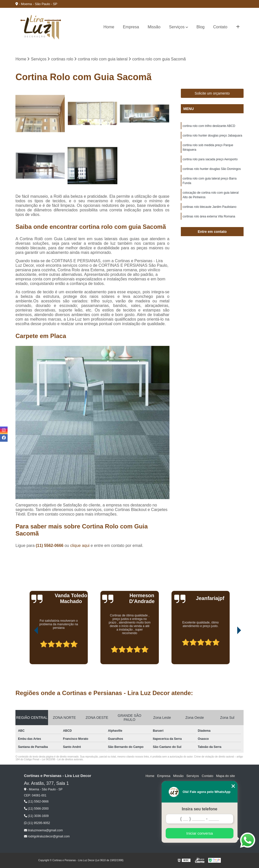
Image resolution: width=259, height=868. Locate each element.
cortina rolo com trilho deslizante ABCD (209, 126)
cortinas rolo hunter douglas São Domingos (212, 169)
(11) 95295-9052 (37, 823)
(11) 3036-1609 (36, 816)
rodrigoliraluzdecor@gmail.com (47, 836)
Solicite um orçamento (212, 93)
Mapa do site (226, 776)
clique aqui (80, 546)
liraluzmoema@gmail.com (44, 830)
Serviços (177, 27)
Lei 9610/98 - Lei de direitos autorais (62, 759)
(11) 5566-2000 (36, 809)
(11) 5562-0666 (50, 546)
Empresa (131, 27)
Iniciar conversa (199, 833)
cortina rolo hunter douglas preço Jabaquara (212, 136)
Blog (201, 27)
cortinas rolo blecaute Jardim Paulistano (210, 207)
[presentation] (29, 650)
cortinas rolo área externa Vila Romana (209, 216)
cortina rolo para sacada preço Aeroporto (210, 159)
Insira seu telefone (200, 809)
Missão (154, 27)
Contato (220, 27)
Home (109, 27)
